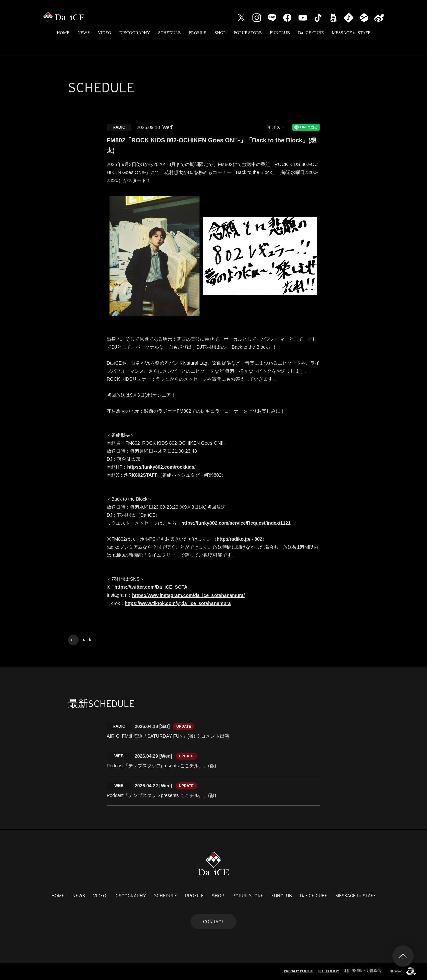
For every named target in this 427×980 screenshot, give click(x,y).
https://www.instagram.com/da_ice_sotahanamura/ (188, 595)
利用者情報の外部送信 (363, 971)
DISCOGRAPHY (135, 33)
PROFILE (198, 33)
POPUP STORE (248, 33)
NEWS (84, 33)
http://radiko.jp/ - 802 (239, 539)
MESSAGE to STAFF (351, 33)
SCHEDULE (169, 33)
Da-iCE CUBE (311, 33)
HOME (63, 33)
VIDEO (104, 33)
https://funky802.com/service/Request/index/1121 (236, 523)
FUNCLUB (280, 33)
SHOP (220, 33)
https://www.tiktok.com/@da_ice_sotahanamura (178, 603)
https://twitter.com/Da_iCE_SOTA (151, 587)
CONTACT (213, 922)
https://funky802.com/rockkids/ (161, 467)
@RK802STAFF (141, 475)
